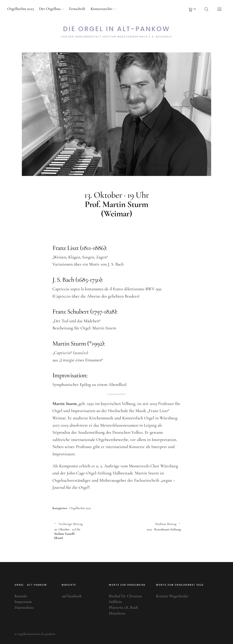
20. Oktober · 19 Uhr (84, 531)
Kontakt (21, 596)
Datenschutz (24, 607)
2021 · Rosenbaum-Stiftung (149, 527)
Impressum (23, 602)
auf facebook (72, 596)
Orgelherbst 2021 (80, 508)
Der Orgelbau (50, 9)
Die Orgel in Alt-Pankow (116, 29)
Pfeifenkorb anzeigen (192, 9)
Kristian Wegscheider (172, 596)
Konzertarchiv (102, 9)
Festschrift (77, 9)
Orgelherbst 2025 (21, 9)
